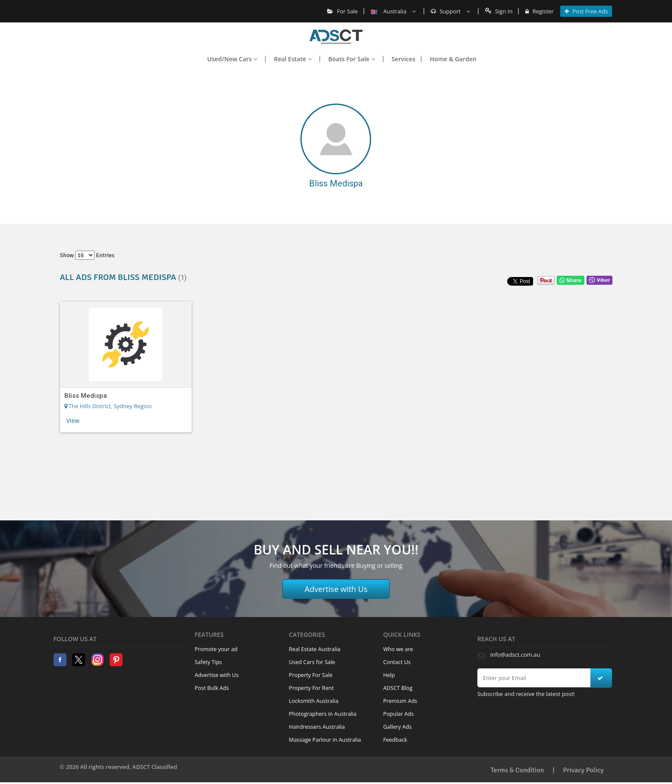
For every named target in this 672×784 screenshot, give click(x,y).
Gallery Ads (398, 727)
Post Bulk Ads (212, 688)
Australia (393, 11)
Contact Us (397, 662)
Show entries (87, 255)
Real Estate (293, 59)
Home (336, 37)
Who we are (398, 649)
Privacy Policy (584, 770)
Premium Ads (400, 701)
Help (389, 675)
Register (539, 11)
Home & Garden (453, 59)
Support (450, 11)
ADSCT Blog (398, 688)
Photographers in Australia (323, 714)
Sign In (499, 11)
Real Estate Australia (314, 649)
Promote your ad (216, 649)
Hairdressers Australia (317, 727)
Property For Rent (311, 688)
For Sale (342, 11)
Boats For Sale (352, 59)
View (73, 420)
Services (403, 59)
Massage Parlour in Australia (325, 740)
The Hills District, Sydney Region (108, 406)
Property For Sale (311, 675)
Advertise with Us (336, 589)
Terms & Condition (517, 770)
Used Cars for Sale (312, 662)
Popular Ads (399, 714)
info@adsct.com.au (515, 655)
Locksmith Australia (314, 701)
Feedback (395, 740)
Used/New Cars (232, 59)
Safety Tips (208, 662)
